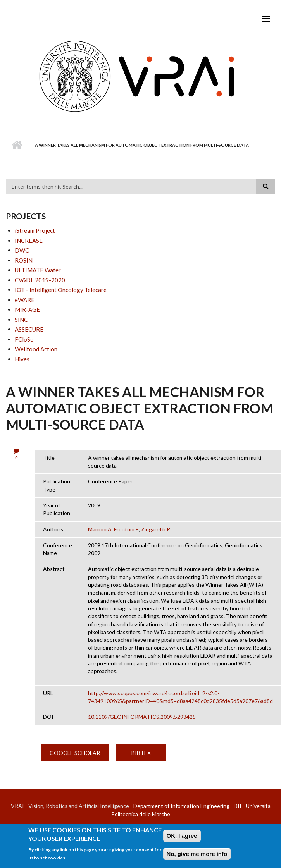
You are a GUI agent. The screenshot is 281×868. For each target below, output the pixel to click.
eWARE (25, 300)
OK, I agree (182, 836)
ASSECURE (29, 329)
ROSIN (24, 260)
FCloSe (24, 339)
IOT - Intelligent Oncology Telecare (61, 290)
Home (16, 145)
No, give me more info (197, 854)
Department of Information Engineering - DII (187, 806)
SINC (21, 320)
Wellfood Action (36, 349)
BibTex (141, 753)
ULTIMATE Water (38, 270)
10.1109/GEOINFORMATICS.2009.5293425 (142, 717)
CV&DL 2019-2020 (40, 280)
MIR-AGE (27, 309)
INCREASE (29, 241)
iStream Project (35, 230)
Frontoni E (126, 529)
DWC (22, 250)
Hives (22, 359)
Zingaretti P (156, 529)
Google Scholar (75, 753)
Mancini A (100, 529)
